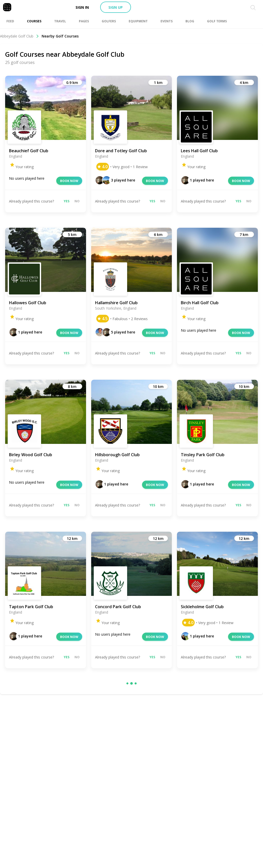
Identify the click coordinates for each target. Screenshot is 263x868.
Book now (69, 181)
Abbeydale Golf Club (20, 36)
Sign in (82, 7)
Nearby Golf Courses (60, 36)
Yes (67, 201)
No (77, 201)
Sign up (116, 7)
